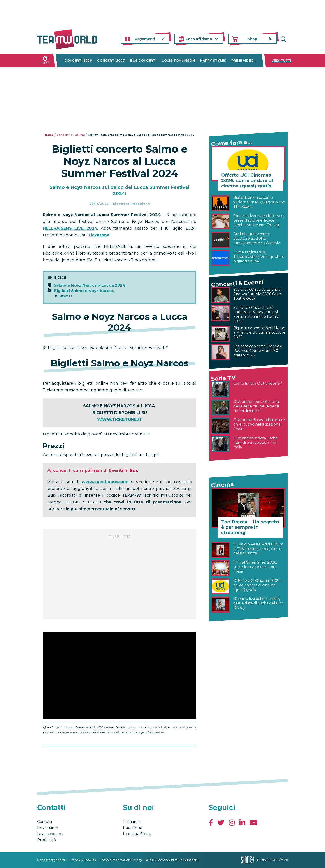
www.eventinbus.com (105, 482)
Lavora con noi (50, 834)
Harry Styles (213, 61)
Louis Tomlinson (178, 61)
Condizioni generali (51, 860)
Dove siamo (48, 828)
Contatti (45, 822)
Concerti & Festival (71, 135)
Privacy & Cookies (83, 860)
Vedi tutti (281, 61)
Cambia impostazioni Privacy (121, 860)
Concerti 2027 (111, 61)
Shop (253, 39)
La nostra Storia (137, 834)
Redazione (133, 828)
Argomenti (145, 39)
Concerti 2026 (78, 61)
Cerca (284, 39)
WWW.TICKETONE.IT (120, 419)
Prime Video (243, 61)
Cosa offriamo (199, 39)
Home (49, 135)
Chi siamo (131, 822)
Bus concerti (143, 61)
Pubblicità (46, 840)
